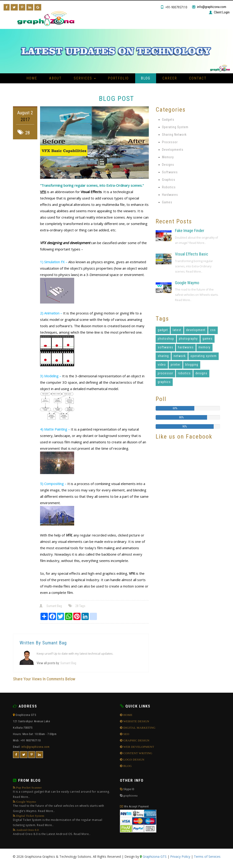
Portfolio (118, 78)
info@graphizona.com (212, 7)
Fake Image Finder (190, 231)
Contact (198, 78)
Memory (168, 157)
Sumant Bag (51, 606)
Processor (170, 142)
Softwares (170, 172)
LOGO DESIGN (134, 759)
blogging (192, 365)
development (196, 330)
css (213, 330)
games (208, 339)
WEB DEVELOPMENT (138, 747)
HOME (128, 715)
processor (165, 373)
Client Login (222, 12)
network (180, 356)
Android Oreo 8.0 (52, 832)
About (55, 78)
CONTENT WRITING (138, 753)
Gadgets (168, 120)
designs (201, 373)
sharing (163, 356)
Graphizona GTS (154, 857)
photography (188, 339)
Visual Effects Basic (192, 254)
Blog (146, 78)
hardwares (186, 347)
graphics (164, 382)
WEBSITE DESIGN (136, 721)
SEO (126, 734)
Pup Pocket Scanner (63, 793)
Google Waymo (187, 283)
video (162, 365)
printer (176, 365)
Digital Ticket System (63, 821)
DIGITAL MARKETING (139, 728)
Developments (173, 150)
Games (167, 202)
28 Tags (77, 606)
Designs (168, 165)
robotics (184, 373)
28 (24, 133)
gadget (163, 330)
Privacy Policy (180, 857)
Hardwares (170, 195)
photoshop (166, 339)
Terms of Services (207, 857)
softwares (165, 347)
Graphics (169, 180)
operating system (204, 356)
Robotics (169, 187)
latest (177, 330)
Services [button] (85, 78)
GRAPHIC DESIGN (136, 740)
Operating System (175, 127)
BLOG (127, 766)
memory (204, 347)
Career (170, 78)
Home (32, 78)
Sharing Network (174, 135)
